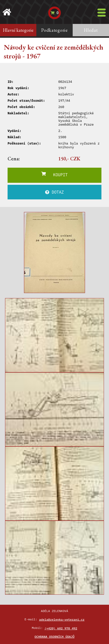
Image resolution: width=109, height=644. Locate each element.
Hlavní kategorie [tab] (18, 30)
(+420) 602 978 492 (61, 628)
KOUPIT (54, 174)
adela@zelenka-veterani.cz (62, 619)
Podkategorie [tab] (54, 30)
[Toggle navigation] (102, 13)
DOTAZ (54, 192)
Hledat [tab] (91, 30)
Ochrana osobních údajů (54, 637)
